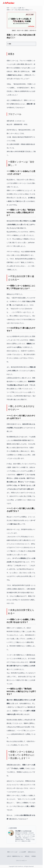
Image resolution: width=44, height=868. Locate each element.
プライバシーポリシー (21, 861)
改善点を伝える (32, 852)
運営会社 (27, 856)
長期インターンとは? (12, 852)
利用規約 (34, 856)
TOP (8, 8)
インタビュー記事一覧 (17, 8)
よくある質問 (23, 852)
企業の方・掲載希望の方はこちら (15, 856)
